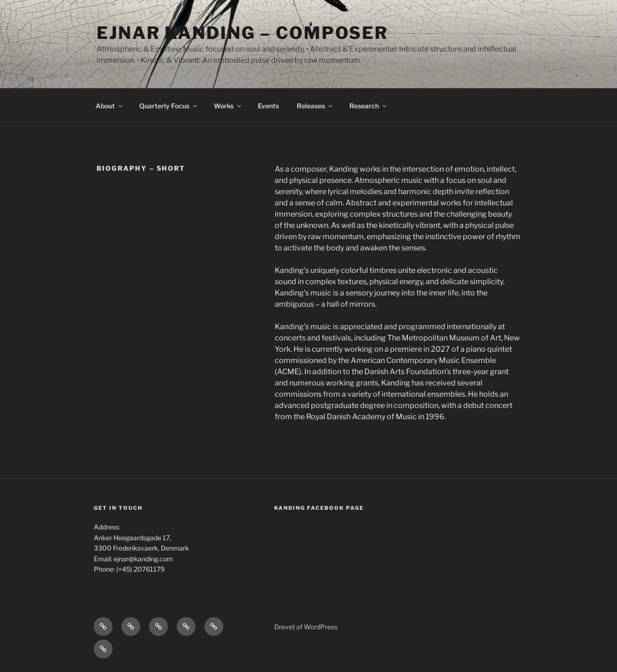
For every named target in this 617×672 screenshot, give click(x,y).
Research (369, 106)
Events (268, 106)
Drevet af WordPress (306, 627)
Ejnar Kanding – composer (242, 33)
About (110, 106)
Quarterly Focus (169, 106)
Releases (315, 106)
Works (228, 106)
